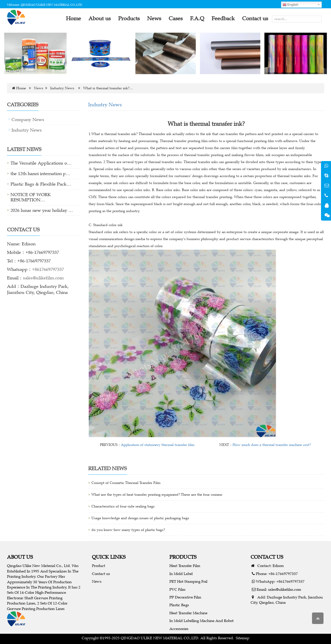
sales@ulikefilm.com (43, 278)
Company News (28, 120)
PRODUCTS (183, 557)
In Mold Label (181, 574)
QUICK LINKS (109, 557)
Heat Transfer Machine (188, 613)
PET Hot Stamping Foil (188, 581)
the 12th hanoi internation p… (40, 174)
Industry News (62, 88)
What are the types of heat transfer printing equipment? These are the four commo (157, 495)
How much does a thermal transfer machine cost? (272, 445)
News (39, 88)
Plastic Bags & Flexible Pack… (41, 184)
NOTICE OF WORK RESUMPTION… (31, 197)
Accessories (179, 629)
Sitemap (243, 638)
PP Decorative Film (185, 597)
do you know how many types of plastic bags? (128, 530)
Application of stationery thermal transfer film (158, 445)
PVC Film (177, 589)
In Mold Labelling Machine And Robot (201, 621)
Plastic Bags (179, 605)
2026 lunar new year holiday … (42, 210)
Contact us (101, 574)
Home (21, 88)
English (290, 5)
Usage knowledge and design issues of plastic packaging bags (140, 518)
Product (99, 566)
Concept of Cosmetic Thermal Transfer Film (126, 483)
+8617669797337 (48, 269)
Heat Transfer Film (185, 566)
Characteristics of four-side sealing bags (123, 506)
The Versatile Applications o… (41, 163)
